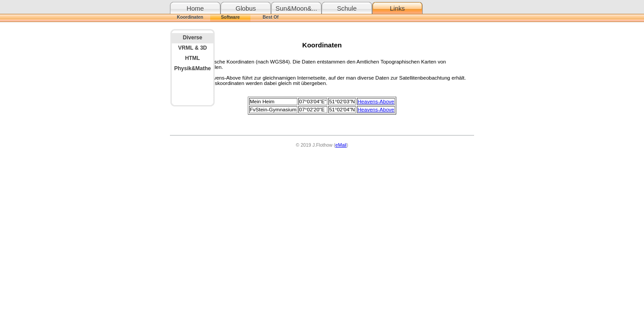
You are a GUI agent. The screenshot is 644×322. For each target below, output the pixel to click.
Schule (347, 8)
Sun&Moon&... (296, 8)
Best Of (271, 17)
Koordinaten (190, 17)
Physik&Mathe (192, 68)
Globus (246, 8)
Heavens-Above (376, 102)
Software (230, 17)
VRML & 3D (192, 48)
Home (195, 8)
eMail (341, 145)
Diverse (193, 38)
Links (398, 8)
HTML (193, 58)
